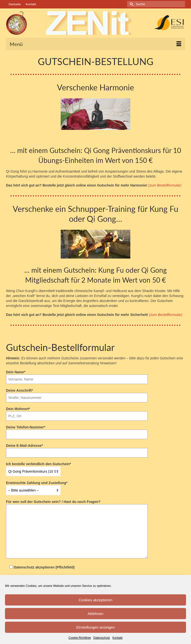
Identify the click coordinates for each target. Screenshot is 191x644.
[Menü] (95, 44)
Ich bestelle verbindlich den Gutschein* (38, 468)
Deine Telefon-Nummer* (77, 431)
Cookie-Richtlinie (80, 638)
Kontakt (118, 638)
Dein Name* (77, 376)
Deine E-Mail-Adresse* (77, 449)
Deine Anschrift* (77, 394)
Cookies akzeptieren (95, 600)
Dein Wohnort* (77, 412)
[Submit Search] (131, 4)
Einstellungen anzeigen (95, 627)
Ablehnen (95, 614)
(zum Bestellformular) (165, 185)
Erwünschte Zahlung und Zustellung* (37, 487)
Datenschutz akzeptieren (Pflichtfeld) (40, 567)
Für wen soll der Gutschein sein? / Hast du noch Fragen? (77, 504)
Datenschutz (102, 638)
